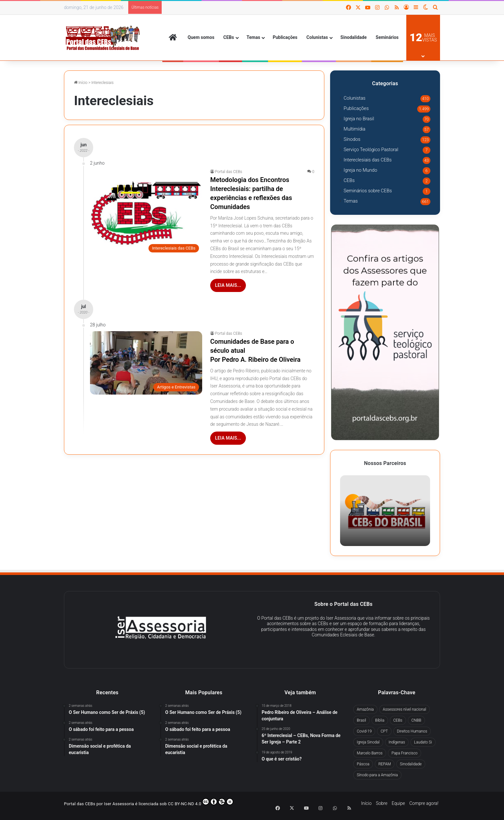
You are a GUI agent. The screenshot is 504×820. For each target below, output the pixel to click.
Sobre (382, 803)
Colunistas (317, 37)
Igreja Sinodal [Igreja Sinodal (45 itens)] (368, 742)
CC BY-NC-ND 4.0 (201, 802)
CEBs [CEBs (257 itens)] (398, 720)
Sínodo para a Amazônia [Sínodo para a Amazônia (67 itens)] (377, 775)
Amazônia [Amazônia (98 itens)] (365, 709)
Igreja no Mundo (360, 170)
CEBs (229, 37)
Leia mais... (228, 285)
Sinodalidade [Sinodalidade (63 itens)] (411, 764)
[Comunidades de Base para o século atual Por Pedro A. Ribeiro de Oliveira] (146, 363)
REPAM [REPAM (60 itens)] (385, 764)
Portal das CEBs (229, 172)
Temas (253, 37)
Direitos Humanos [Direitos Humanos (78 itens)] (412, 731)
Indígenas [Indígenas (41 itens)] (397, 742)
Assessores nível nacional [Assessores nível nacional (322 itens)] (405, 709)
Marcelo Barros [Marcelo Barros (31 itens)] (370, 753)
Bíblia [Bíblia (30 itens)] (380, 720)
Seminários (387, 37)
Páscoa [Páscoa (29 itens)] (363, 764)
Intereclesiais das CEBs (368, 160)
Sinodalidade (354, 37)
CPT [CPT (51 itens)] (384, 731)
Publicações (285, 37)
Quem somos (201, 37)
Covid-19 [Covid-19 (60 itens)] (364, 731)
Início (81, 83)
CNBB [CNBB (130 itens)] (416, 720)
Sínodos (352, 139)
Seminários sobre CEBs (368, 191)
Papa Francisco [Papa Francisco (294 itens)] (405, 753)
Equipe (398, 803)
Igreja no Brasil (359, 119)
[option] (385, 511)
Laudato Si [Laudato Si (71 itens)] (423, 742)
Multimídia (355, 129)
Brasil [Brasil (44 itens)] (361, 720)
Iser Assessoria (119, 804)
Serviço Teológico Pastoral (371, 150)
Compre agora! (424, 803)
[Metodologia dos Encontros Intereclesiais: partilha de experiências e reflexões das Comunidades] (146, 213)
